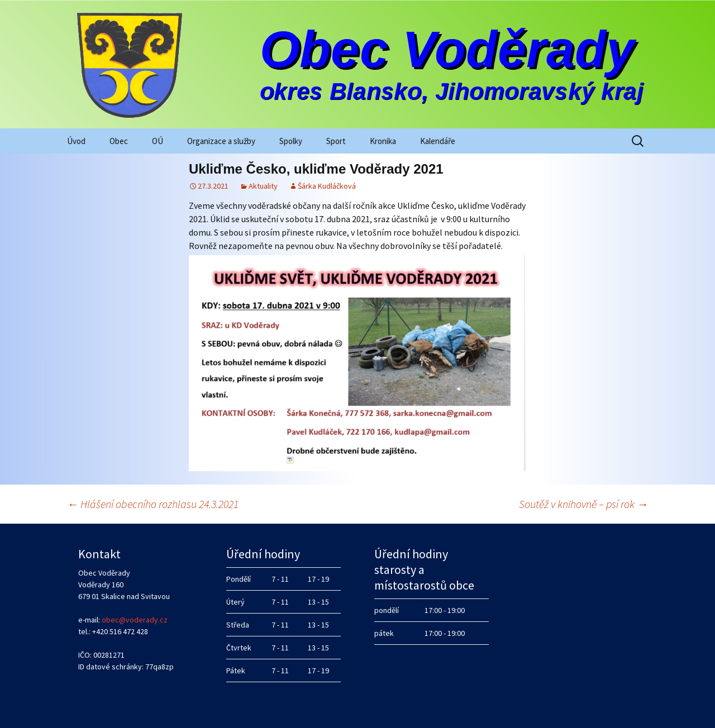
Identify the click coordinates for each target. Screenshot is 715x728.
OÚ (158, 141)
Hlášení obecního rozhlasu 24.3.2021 (153, 504)
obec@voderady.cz (135, 620)
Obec (119, 141)
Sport (336, 141)
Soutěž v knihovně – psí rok (583, 504)
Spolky (291, 141)
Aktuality (263, 186)
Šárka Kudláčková (327, 186)
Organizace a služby (221, 141)
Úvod (76, 141)
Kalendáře (438, 141)
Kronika (383, 141)
